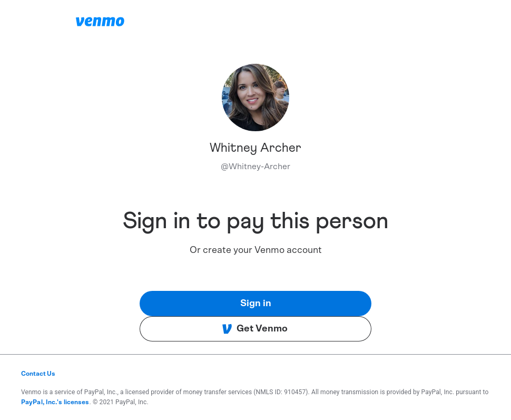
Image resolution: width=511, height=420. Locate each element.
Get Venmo (255, 329)
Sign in (256, 304)
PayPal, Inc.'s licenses (55, 402)
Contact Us (38, 374)
